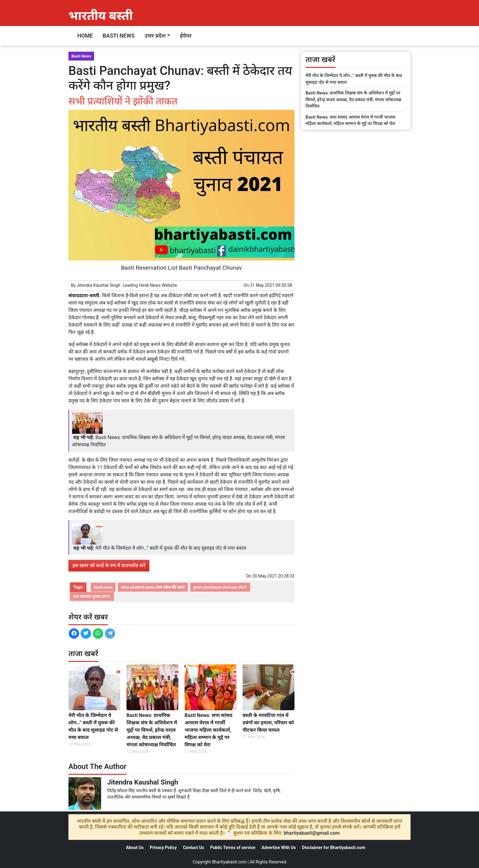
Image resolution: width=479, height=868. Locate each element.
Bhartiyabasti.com (229, 862)
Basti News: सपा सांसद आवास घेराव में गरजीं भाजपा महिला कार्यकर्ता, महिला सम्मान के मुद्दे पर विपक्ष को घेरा (208, 730)
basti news (103, 587)
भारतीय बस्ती (101, 16)
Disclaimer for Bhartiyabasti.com (334, 848)
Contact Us (194, 848)
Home (85, 36)
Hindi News (150, 285)
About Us (135, 848)
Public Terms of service (233, 848)
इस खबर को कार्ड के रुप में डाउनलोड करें (109, 565)
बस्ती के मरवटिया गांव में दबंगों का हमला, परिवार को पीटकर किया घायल (268, 723)
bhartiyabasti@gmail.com (312, 833)
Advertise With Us (279, 848)
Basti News (119, 36)
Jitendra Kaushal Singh (99, 285)
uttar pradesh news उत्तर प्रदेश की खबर (153, 587)
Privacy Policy (163, 848)
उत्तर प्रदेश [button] (155, 36)
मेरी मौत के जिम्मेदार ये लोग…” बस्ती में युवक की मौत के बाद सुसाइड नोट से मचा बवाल (171, 548)
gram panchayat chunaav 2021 (220, 587)
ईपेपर (186, 36)
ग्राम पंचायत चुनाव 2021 (92, 596)
